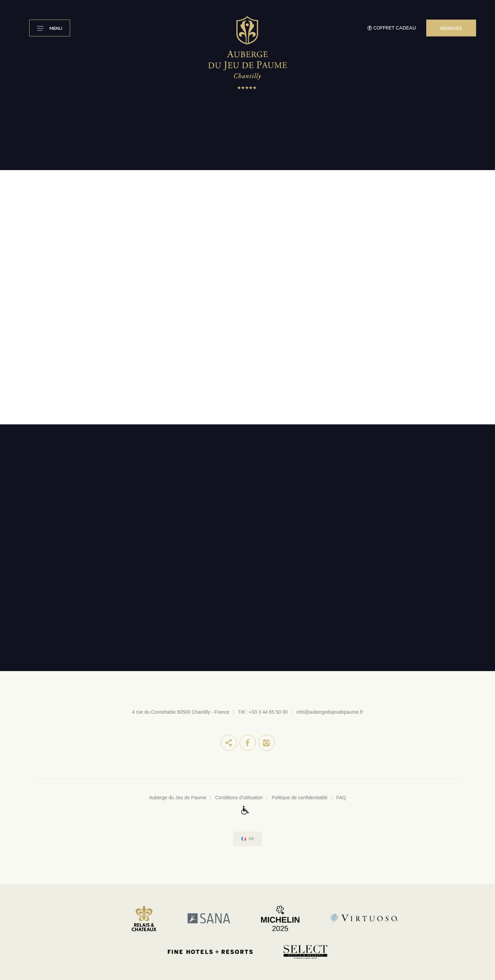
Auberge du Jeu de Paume (178, 798)
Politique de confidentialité (300, 798)
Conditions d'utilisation (239, 798)
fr (251, 839)
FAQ (341, 798)
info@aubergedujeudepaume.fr (330, 712)
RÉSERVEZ (451, 28)
